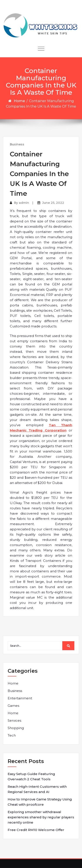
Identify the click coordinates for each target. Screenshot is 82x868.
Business (17, 144)
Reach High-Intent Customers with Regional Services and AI (37, 789)
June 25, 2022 (53, 203)
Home (19, 101)
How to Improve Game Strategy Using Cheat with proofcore (40, 802)
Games (13, 706)
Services (14, 720)
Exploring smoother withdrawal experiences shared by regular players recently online (41, 817)
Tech (12, 735)
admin (24, 203)
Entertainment (20, 698)
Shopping (16, 728)
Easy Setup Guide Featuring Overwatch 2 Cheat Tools (31, 776)
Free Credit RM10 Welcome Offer (36, 830)
